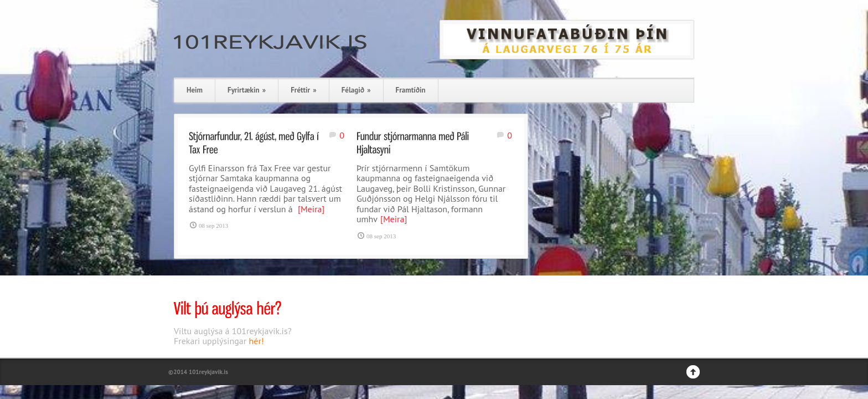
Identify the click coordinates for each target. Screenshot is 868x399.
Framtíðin (411, 90)
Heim (195, 90)
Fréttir (303, 90)
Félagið (356, 90)
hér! (257, 341)
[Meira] (311, 209)
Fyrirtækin (247, 90)
